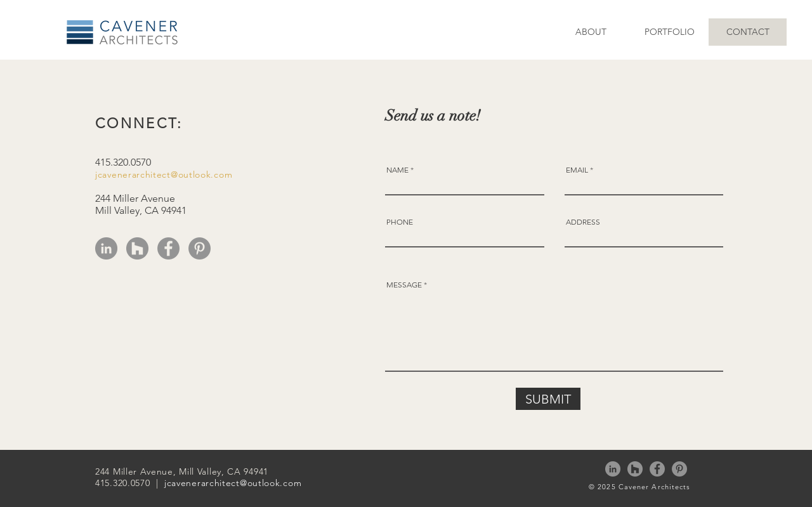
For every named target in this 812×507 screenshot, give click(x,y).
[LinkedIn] (106, 248)
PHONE (400, 222)
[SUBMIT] (548, 399)
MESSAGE (404, 285)
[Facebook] (168, 248)
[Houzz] (137, 248)
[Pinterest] (200, 248)
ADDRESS (583, 222)
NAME (397, 170)
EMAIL (577, 170)
